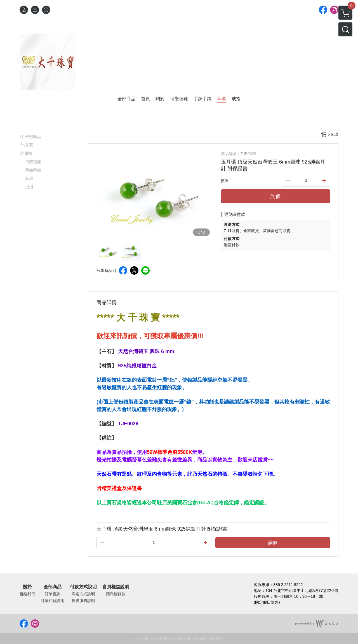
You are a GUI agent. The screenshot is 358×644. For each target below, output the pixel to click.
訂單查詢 (53, 594)
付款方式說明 (83, 587)
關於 (27, 587)
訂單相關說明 (53, 601)
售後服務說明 (83, 601)
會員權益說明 (116, 587)
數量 (225, 181)
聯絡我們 (27, 594)
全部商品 (53, 587)
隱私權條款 (116, 594)
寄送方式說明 (83, 594)
